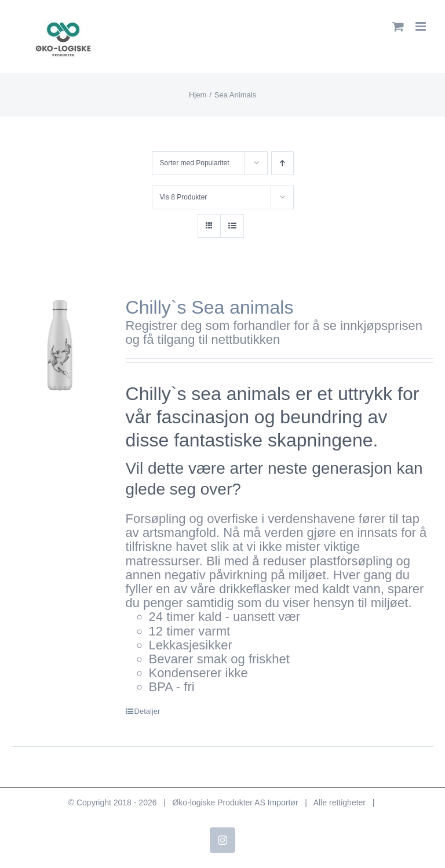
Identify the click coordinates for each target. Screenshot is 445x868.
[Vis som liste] (232, 226)
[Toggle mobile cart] (398, 26)
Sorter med (195, 163)
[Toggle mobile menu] (422, 26)
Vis (184, 197)
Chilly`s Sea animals (210, 307)
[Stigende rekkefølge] (282, 163)
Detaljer (147, 711)
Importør (283, 802)
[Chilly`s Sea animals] (60, 344)
